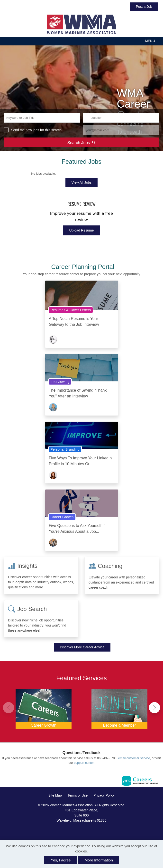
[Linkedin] (81, 831)
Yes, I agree (61, 860)
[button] (81, 41)
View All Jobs (82, 182)
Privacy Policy (104, 795)
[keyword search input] (42, 118)
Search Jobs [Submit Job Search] (81, 143)
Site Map (55, 795)
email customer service (134, 758)
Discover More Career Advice (82, 647)
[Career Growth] (44, 708)
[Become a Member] (119, 708)
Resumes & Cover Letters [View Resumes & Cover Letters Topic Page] (71, 310)
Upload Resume (82, 230)
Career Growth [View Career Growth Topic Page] (62, 517)
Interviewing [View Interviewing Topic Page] (60, 382)
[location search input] (121, 118)
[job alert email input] (121, 130)
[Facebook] (76, 831)
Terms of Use (78, 795)
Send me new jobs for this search (36, 130)
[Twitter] (87, 831)
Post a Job (144, 7)
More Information (99, 860)
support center (84, 763)
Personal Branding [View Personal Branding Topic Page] (65, 449)
